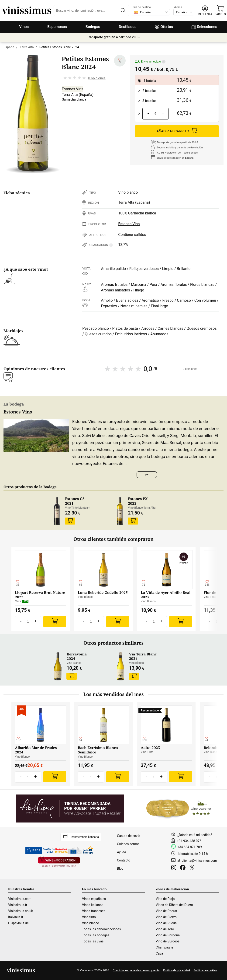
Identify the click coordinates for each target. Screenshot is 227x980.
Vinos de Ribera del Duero (174, 905)
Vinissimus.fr (18, 905)
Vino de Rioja (165, 899)
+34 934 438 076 (189, 841)
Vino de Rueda (166, 923)
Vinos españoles (94, 899)
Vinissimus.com (20, 899)
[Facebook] (184, 868)
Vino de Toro (165, 929)
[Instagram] (175, 868)
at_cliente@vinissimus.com (197, 861)
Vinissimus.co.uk (21, 911)
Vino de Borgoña (168, 935)
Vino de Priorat (166, 911)
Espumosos (57, 27)
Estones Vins (72, 89)
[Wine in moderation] (59, 862)
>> (147, 475)
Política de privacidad (176, 970)
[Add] (55, 622)
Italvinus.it (16, 917)
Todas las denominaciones (101, 929)
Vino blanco (128, 192)
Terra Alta (27, 47)
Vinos (24, 27)
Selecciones (204, 27)
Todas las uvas (93, 941)
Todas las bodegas (96, 935)
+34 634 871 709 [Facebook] (190, 847)
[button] (205, 11)
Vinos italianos (93, 905)
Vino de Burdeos (168, 941)
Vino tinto (89, 917)
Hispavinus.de (18, 923)
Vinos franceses (94, 911)
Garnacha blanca (74, 99)
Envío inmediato (150, 62)
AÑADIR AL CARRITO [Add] (177, 131)
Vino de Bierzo (166, 917)
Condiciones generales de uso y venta (136, 970)
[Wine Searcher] (179, 808)
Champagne (164, 947)
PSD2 (34, 850)
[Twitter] (193, 868)
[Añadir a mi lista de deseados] (120, 61)
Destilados (128, 27)
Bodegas (93, 27)
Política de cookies (205, 970)
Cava (159, 953)
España (9, 47)
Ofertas (164, 27)
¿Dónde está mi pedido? (195, 835)
